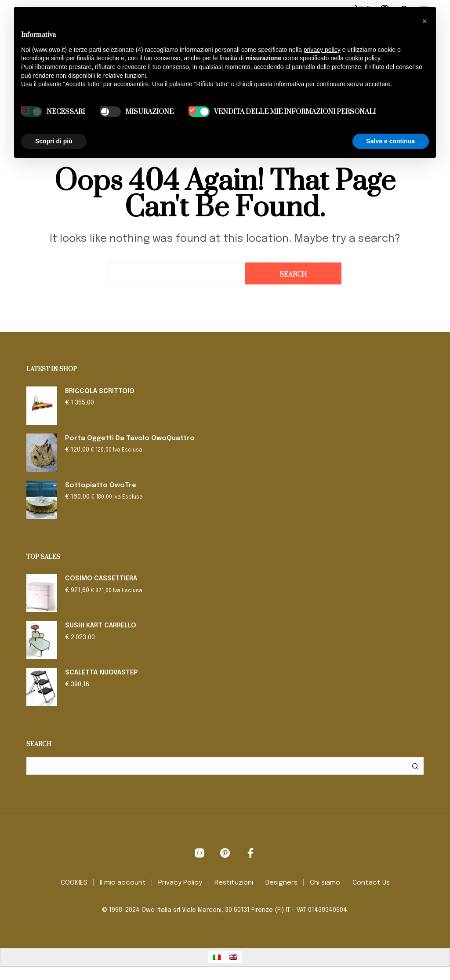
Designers (281, 883)
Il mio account (123, 883)
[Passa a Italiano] (217, 957)
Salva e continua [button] (391, 141)
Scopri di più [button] (54, 141)
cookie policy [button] (363, 58)
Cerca (415, 766)
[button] (425, 21)
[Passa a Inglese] (233, 957)
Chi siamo (325, 883)
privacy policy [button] (322, 50)
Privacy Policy (180, 883)
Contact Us (371, 883)
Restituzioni (234, 883)
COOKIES (74, 883)
